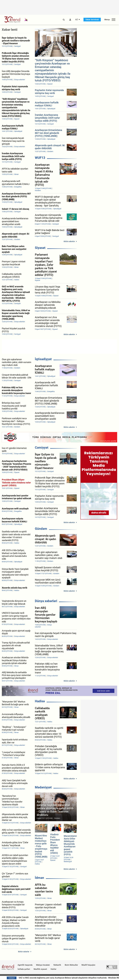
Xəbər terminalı (92, 20)
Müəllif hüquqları (88, 965)
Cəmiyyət (42, 448)
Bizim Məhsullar (71, 965)
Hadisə (40, 701)
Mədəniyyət (43, 787)
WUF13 (40, 158)
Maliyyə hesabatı (43, 965)
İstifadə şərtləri (24, 969)
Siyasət (40, 248)
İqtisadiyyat (43, 359)
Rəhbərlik (57, 965)
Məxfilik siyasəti (40, 969)
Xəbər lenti (10, 30)
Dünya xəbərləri (46, 601)
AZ (77, 20)
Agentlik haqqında (25, 965)
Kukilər (54, 969)
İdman (39, 878)
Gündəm (41, 529)
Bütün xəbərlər (69, 241)
